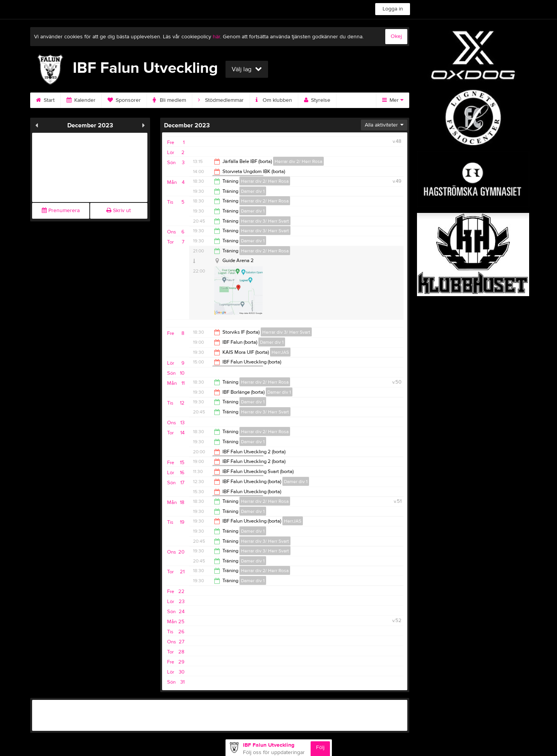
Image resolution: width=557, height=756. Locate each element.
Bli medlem (169, 100)
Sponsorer (124, 100)
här (216, 37)
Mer (393, 100)
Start (45, 100)
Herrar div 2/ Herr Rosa (298, 161)
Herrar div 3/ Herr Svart (265, 221)
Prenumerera (61, 211)
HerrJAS (280, 352)
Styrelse (317, 100)
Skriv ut (119, 211)
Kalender (81, 100)
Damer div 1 (253, 191)
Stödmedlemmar (221, 100)
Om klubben (274, 100)
